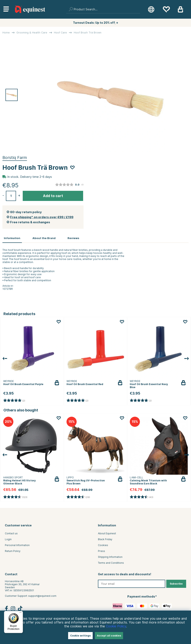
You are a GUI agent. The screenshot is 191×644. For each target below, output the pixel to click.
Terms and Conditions (111, 562)
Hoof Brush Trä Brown (88, 33)
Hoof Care (60, 33)
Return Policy (13, 551)
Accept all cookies (109, 636)
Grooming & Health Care (32, 33)
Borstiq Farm (15, 158)
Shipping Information (110, 557)
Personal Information (17, 545)
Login (8, 539)
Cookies (103, 545)
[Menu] (20, 613)
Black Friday (105, 539)
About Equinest (107, 533)
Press (101, 551)
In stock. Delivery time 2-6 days (30, 177)
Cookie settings (80, 636)
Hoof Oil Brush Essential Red (85, 384)
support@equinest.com (42, 595)
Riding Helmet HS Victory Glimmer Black (19, 481)
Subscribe (176, 583)
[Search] (103, 9)
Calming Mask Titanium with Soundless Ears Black (148, 481)
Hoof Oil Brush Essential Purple (23, 384)
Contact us (11, 533)
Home (6, 33)
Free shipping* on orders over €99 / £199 (42, 217)
